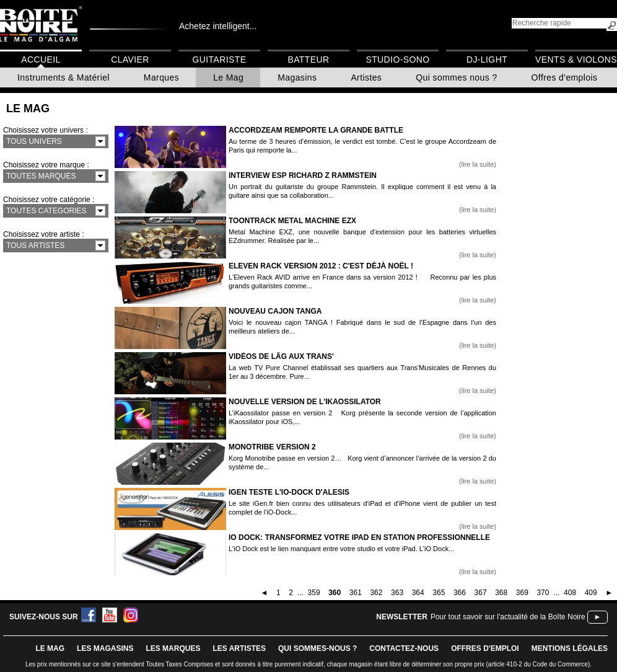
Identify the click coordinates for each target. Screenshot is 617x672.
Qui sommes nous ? (456, 77)
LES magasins (105, 648)
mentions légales (570, 648)
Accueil (41, 60)
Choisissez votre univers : (46, 130)
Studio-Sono (397, 60)
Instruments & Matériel (63, 77)
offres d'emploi (485, 648)
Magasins (297, 77)
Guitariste (220, 60)
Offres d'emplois (565, 77)
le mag (50, 648)
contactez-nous (404, 648)
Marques (161, 77)
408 (570, 593)
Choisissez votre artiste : (44, 234)
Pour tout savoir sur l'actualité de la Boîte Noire (508, 617)
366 (460, 593)
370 (543, 593)
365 (439, 593)
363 (397, 593)
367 (481, 593)
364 (418, 593)
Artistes (366, 77)
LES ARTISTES (239, 648)
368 (501, 593)
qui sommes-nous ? (317, 648)
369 (522, 593)
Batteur (308, 60)
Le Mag (228, 77)
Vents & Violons (576, 60)
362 (376, 593)
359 (314, 593)
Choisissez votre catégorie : (49, 200)
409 (591, 593)
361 (356, 593)
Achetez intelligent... (218, 26)
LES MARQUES (173, 648)
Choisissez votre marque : (46, 165)
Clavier (130, 60)
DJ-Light (487, 60)
